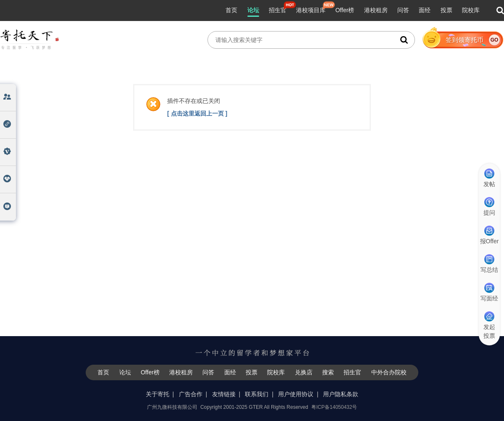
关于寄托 (157, 394)
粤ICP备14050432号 (334, 407)
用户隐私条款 (341, 394)
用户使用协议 (296, 394)
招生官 (278, 10)
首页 (231, 10)
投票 (446, 10)
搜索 (328, 372)
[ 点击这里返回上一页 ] (197, 113)
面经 (425, 10)
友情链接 (224, 394)
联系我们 (257, 394)
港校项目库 (311, 10)
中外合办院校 (389, 372)
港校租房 (376, 10)
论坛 (253, 10)
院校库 (471, 10)
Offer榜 (345, 10)
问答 (403, 10)
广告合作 (191, 394)
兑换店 (304, 372)
